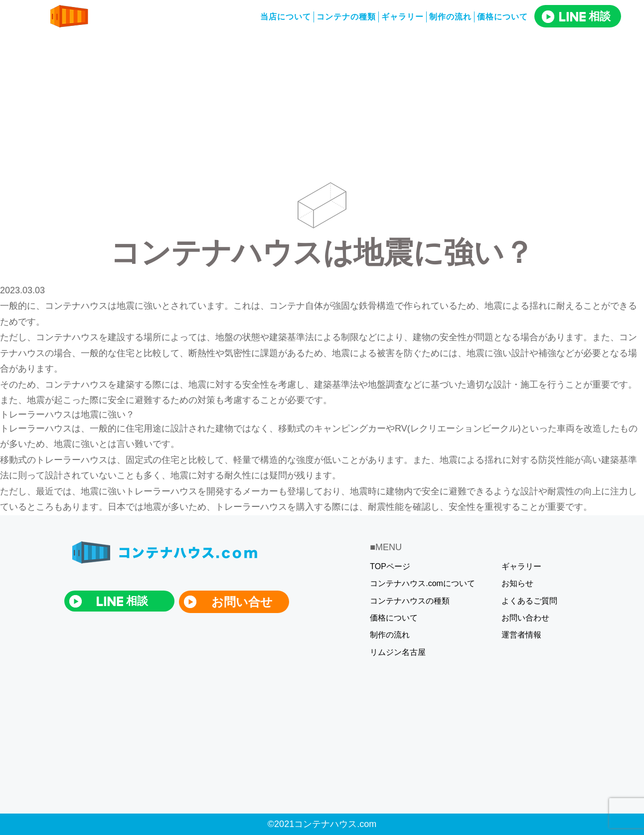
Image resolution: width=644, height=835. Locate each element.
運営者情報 (521, 635)
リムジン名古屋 (398, 652)
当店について (286, 17)
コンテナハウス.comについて (422, 583)
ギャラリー (402, 17)
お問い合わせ (525, 618)
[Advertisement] (322, 107)
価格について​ (502, 17)
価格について (394, 618)
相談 (585, 16)
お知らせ (517, 583)
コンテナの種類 (346, 17)
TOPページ (390, 566)
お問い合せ (242, 602)
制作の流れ (450, 17)
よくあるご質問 (529, 601)
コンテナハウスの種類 (410, 601)
